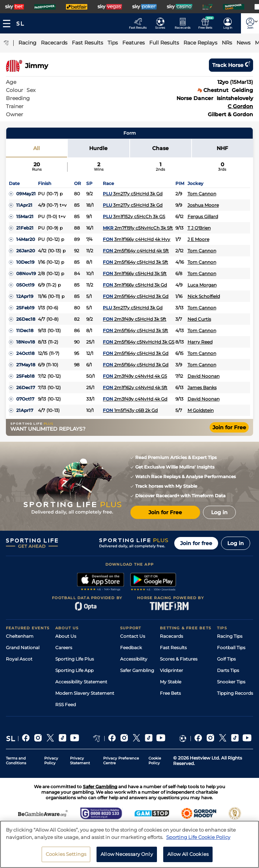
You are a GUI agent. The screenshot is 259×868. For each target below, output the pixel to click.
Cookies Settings (66, 858)
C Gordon (240, 106)
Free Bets (170, 693)
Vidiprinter (171, 670)
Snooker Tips (231, 682)
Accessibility (134, 659)
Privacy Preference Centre (121, 761)
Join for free (196, 543)
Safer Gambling (137, 670)
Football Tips (231, 648)
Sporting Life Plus (75, 659)
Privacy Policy (51, 761)
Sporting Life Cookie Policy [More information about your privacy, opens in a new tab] (198, 840)
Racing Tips (230, 636)
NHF (222, 148)
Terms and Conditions (16, 761)
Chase (160, 148)
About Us (66, 636)
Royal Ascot (19, 659)
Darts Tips (228, 670)
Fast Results (173, 648)
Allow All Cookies (188, 858)
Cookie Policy (155, 761)
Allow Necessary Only (127, 858)
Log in (236, 543)
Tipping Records (235, 693)
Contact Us (133, 636)
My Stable (171, 682)
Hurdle (98, 148)
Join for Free (229, 427)
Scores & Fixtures (179, 659)
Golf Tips (226, 659)
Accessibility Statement (81, 682)
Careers (64, 648)
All (36, 148)
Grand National (23, 648)
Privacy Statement (80, 761)
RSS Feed (66, 705)
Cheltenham (20, 636)
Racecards (171, 636)
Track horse (231, 65)
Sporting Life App (74, 670)
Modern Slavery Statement (85, 693)
